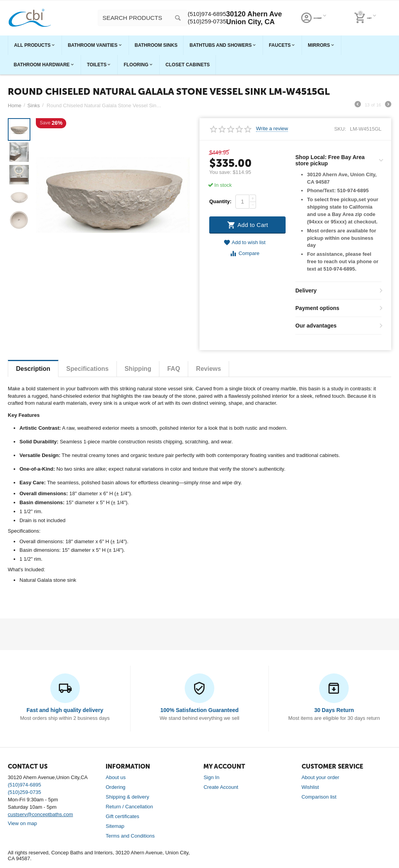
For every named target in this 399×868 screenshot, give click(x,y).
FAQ (174, 369)
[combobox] (193, 18)
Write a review (272, 129)
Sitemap (115, 826)
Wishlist (310, 787)
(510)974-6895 (312, 14)
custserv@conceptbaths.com (40, 814)
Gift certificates (122, 816)
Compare (245, 254)
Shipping (138, 369)
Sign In (211, 777)
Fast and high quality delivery (65, 710)
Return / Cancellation (129, 807)
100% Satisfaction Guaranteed (200, 710)
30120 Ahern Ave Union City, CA (363, 18)
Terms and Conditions (130, 836)
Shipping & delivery (127, 797)
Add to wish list (245, 243)
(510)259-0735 (312, 22)
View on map (22, 823)
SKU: (340, 129)
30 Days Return (334, 710)
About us (116, 777)
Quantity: (220, 201)
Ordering (116, 787)
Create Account (221, 787)
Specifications (87, 369)
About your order (320, 777)
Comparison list (319, 797)
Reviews (208, 369)
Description (33, 369)
